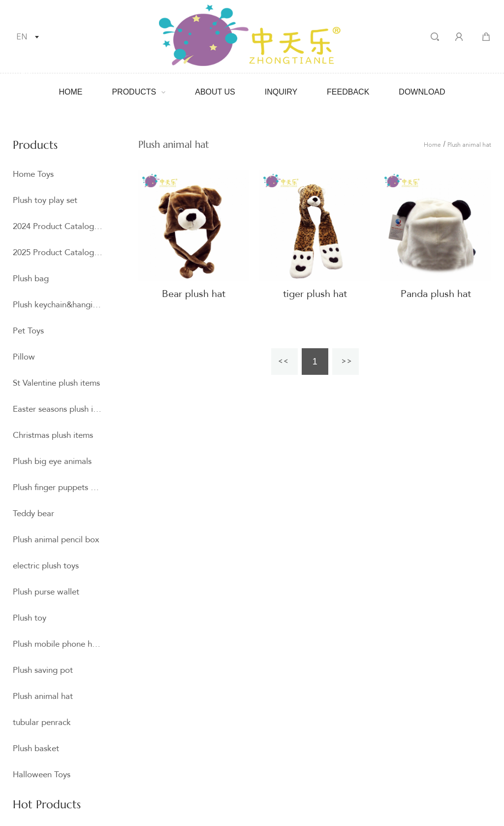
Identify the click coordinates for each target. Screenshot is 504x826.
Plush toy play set (45, 200)
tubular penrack (42, 722)
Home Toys (33, 174)
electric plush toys (46, 566)
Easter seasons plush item (58, 409)
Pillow (24, 357)
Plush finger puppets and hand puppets (58, 487)
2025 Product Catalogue (58, 252)
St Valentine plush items (56, 383)
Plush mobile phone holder (58, 644)
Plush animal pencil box (56, 540)
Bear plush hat (194, 294)
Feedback (348, 92)
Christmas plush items (53, 435)
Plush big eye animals (52, 461)
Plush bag (31, 279)
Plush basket (36, 748)
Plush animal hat (43, 696)
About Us (215, 92)
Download (422, 92)
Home (70, 92)
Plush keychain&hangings (58, 305)
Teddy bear (33, 513)
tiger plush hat (315, 294)
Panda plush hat (436, 294)
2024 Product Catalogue (58, 226)
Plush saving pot (43, 670)
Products (134, 92)
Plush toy (30, 618)
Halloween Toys (42, 775)
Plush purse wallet (46, 592)
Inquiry (281, 92)
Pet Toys (28, 331)
